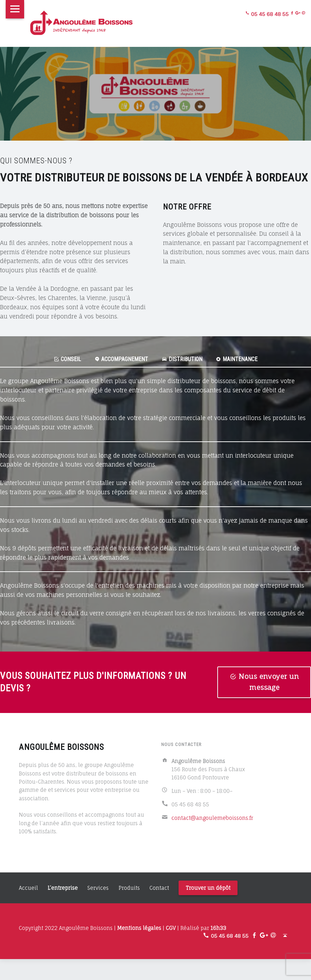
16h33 (218, 928)
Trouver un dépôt (208, 888)
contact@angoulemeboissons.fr (212, 818)
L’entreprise (63, 888)
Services (98, 888)
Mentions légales (139, 928)
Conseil (64, 359)
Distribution (183, 359)
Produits (129, 888)
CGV (171, 928)
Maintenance (240, 359)
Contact (159, 888)
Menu (15, 9)
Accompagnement (120, 359)
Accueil (28, 888)
